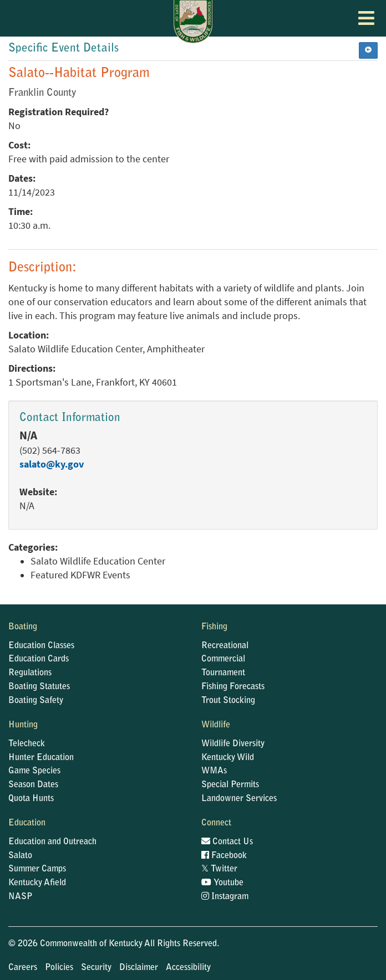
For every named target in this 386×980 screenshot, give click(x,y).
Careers (23, 968)
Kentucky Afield (37, 883)
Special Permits (230, 785)
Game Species (34, 771)
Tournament (223, 673)
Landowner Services (239, 799)
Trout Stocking (228, 701)
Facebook (224, 856)
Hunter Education (41, 758)
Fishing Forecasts (233, 687)
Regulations (30, 673)
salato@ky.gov (52, 464)
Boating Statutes (39, 687)
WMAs (214, 771)
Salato (20, 856)
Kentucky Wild (228, 758)
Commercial (223, 659)
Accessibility (188, 968)
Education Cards (39, 659)
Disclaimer (139, 968)
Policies (59, 968)
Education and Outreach (52, 842)
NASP (21, 897)
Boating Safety (36, 701)
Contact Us (227, 842)
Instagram (225, 897)
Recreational (225, 646)
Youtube (222, 883)
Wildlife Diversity (233, 744)
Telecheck (27, 744)
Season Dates (33, 785)
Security (96, 968)
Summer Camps (37, 869)
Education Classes (41, 646)
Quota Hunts (31, 799)
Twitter (219, 869)
